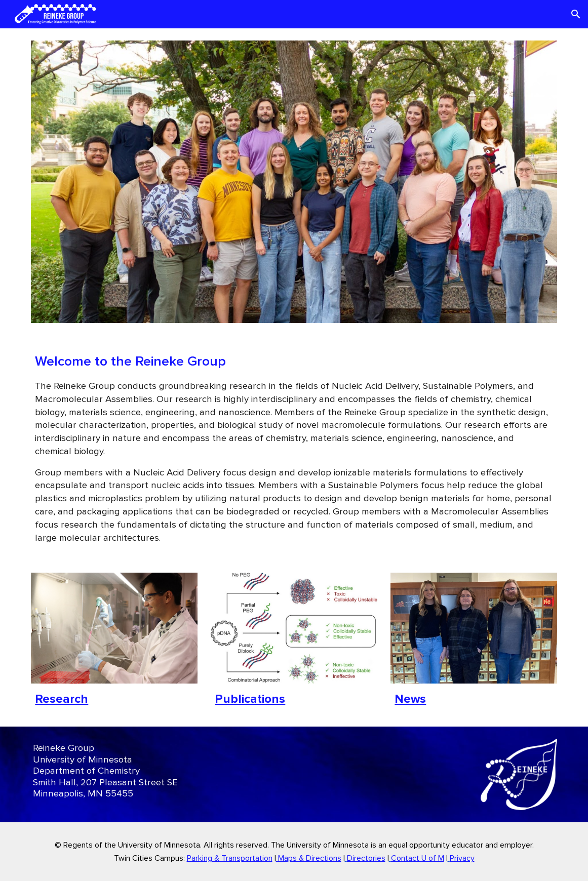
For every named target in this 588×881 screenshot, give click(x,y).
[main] (294, 448)
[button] (576, 14)
